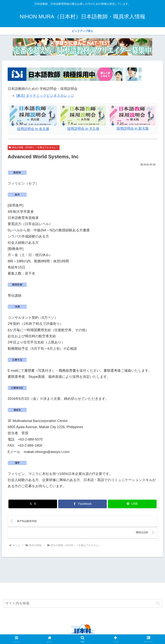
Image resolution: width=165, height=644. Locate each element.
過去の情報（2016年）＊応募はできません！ (34, 147)
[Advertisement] (82, 570)
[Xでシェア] (33, 504)
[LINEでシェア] (132, 504)
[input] (82, 604)
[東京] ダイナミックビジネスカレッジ (45, 96)
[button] (158, 604)
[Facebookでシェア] (82, 504)
